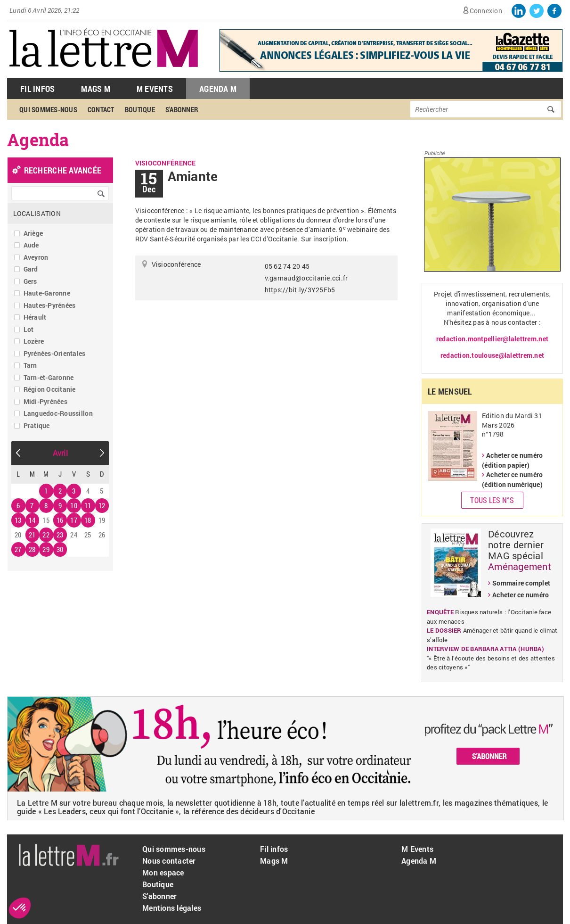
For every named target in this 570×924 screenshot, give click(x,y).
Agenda (38, 140)
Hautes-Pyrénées (50, 305)
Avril (60, 453)
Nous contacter (169, 861)
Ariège (33, 233)
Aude (31, 245)
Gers (30, 281)
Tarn (30, 365)
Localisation (37, 213)
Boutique (140, 109)
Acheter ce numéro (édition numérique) (512, 479)
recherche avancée (63, 170)
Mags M (96, 89)
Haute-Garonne (47, 293)
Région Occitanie (50, 389)
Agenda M (218, 89)
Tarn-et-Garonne (49, 377)
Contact (101, 109)
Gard (31, 269)
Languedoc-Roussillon (58, 413)
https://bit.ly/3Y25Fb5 (300, 290)
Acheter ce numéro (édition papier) (512, 460)
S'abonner (182, 109)
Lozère (34, 341)
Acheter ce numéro (521, 595)
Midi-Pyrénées (45, 401)
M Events (155, 89)
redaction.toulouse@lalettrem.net (492, 355)
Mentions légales (172, 908)
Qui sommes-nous (48, 109)
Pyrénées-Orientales (55, 353)
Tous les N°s (492, 500)
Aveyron (36, 257)
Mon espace (163, 872)
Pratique (37, 425)
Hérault (35, 317)
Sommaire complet (521, 583)
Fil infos (274, 849)
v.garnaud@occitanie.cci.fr (306, 278)
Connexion (486, 11)
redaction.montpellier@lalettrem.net (492, 339)
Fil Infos (37, 89)
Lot (29, 329)
